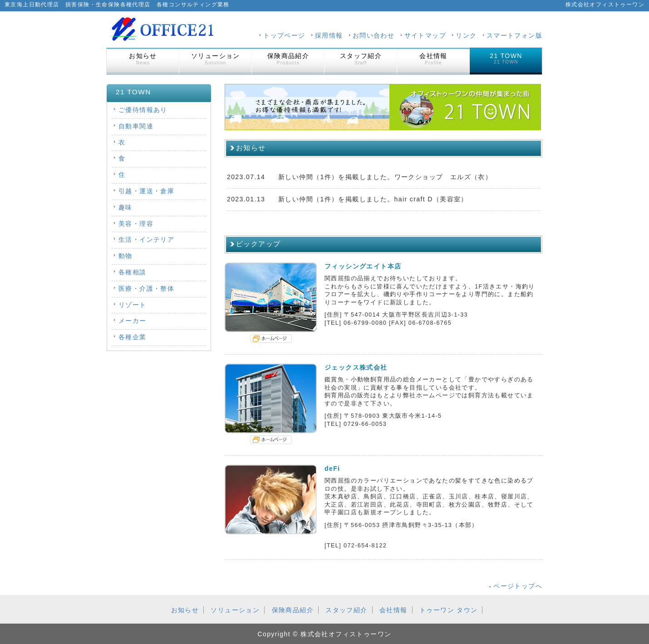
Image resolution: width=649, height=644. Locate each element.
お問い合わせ (374, 35)
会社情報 (433, 59)
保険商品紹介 (288, 59)
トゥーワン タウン (449, 610)
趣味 (125, 207)
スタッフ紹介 (361, 59)
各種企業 (133, 337)
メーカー (133, 321)
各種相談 (133, 272)
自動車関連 (136, 126)
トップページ (284, 35)
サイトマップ (425, 35)
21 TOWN (506, 58)
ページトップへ (518, 586)
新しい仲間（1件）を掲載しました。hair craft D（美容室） (373, 199)
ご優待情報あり (143, 110)
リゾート (133, 305)
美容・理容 (136, 224)
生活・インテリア (146, 239)
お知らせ (143, 59)
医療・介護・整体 (146, 288)
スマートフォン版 (514, 35)
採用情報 (329, 35)
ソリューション (216, 59)
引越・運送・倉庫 (146, 191)
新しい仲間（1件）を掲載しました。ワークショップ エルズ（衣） (385, 177)
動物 (125, 256)
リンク (466, 35)
